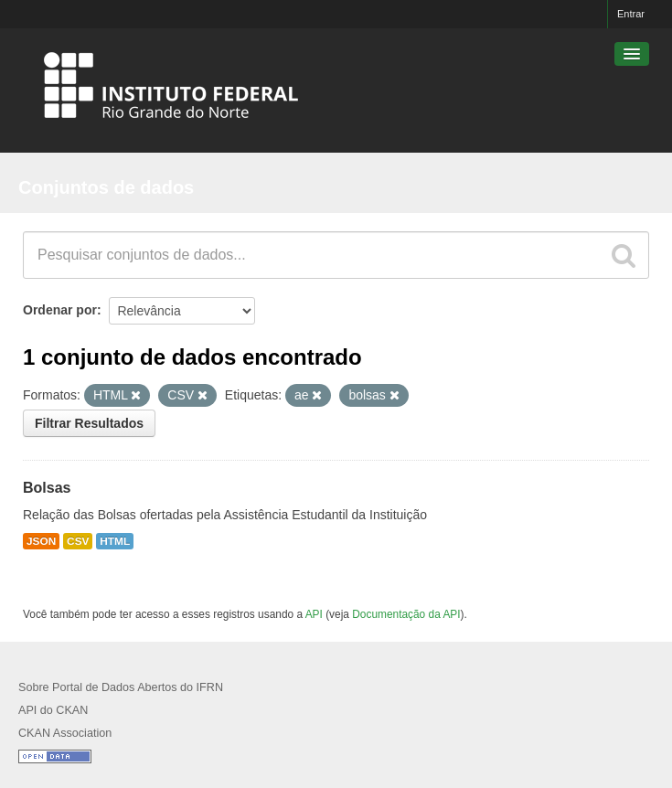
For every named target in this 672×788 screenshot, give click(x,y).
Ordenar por (60, 310)
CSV (78, 541)
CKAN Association (65, 733)
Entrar (631, 14)
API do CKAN (53, 710)
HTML (115, 541)
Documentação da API (406, 614)
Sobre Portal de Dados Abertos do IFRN (121, 687)
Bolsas (47, 488)
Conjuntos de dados (106, 187)
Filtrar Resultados (89, 423)
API (314, 614)
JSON (41, 541)
